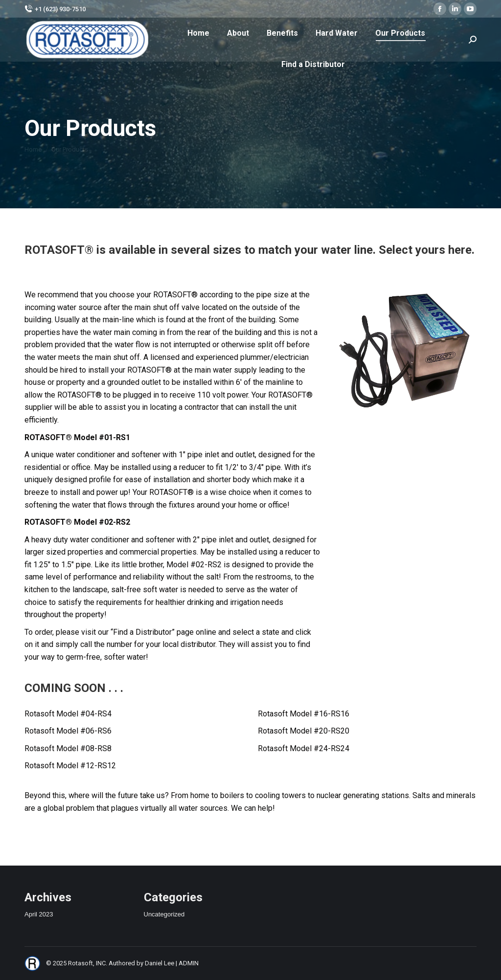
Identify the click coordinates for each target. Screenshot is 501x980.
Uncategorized (164, 914)
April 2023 (39, 914)
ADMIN (189, 963)
